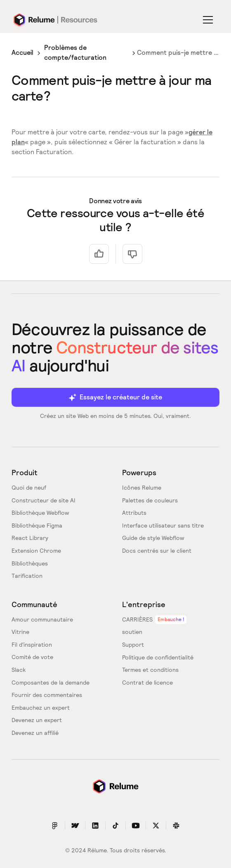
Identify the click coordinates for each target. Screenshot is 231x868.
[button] (210, 20)
